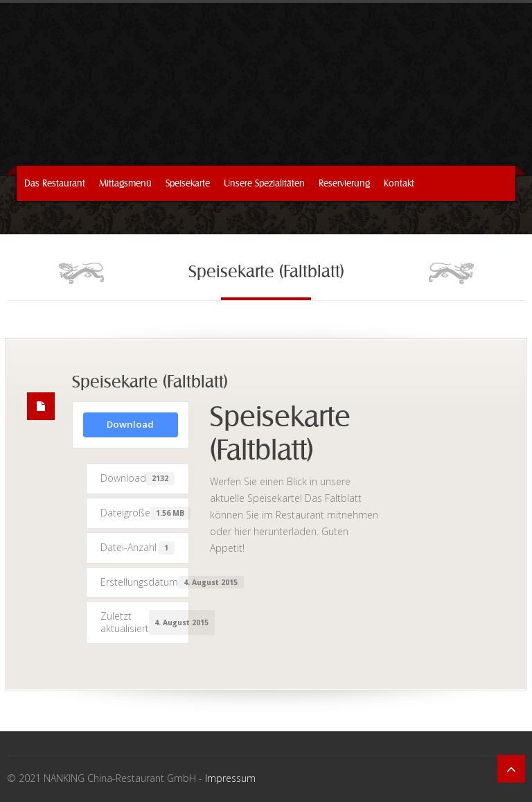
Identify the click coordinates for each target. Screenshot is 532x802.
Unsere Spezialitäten (264, 183)
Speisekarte (188, 183)
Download (130, 424)
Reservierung (344, 183)
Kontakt (399, 183)
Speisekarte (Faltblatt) (150, 383)
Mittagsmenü (125, 183)
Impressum (230, 778)
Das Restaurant (55, 183)
